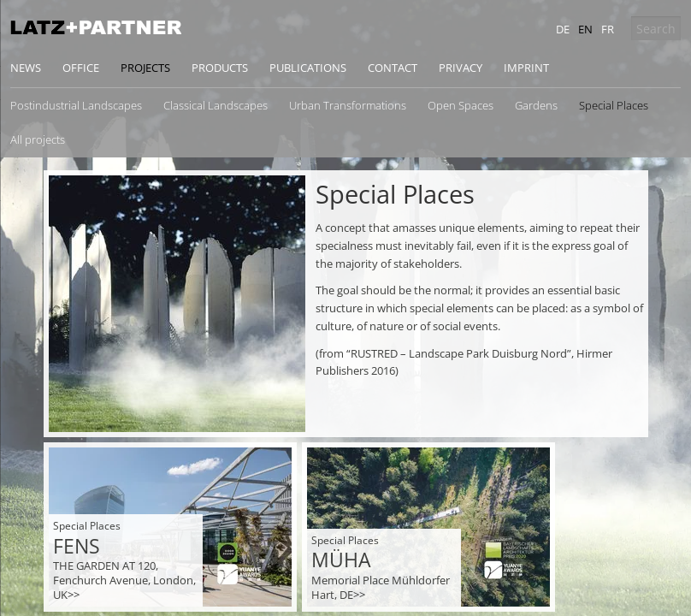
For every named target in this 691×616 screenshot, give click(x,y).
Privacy (461, 68)
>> (74, 595)
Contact (393, 68)
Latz (96, 27)
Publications (308, 68)
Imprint (526, 68)
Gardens (536, 105)
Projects (145, 68)
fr (608, 29)
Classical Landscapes (216, 105)
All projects (38, 139)
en (585, 29)
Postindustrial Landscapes (76, 105)
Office (81, 68)
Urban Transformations (348, 105)
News (26, 68)
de (563, 29)
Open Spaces (461, 105)
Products (220, 68)
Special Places (614, 105)
